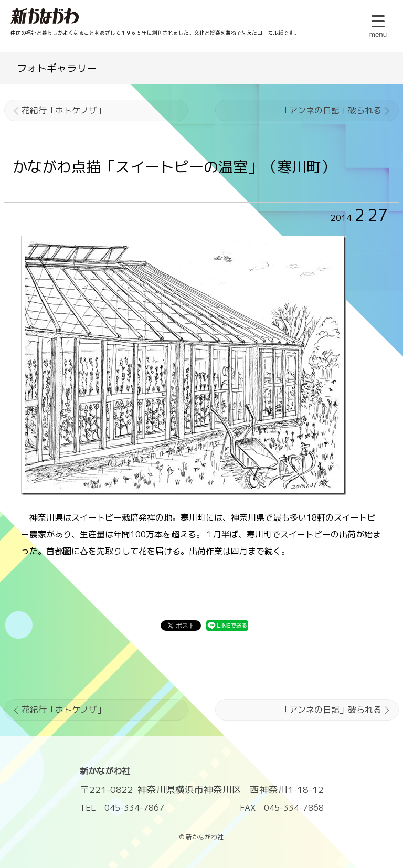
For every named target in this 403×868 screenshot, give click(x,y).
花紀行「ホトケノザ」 (63, 110)
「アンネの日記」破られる (331, 110)
